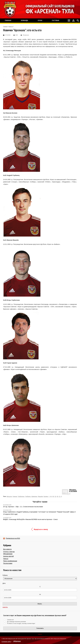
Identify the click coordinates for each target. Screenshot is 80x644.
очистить (5, 607)
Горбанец (28, 496)
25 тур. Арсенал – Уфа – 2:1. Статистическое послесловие (23, 507)
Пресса (6, 559)
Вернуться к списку (41, 529)
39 (53, 496)
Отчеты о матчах (9, 552)
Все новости (7, 549)
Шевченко (34, 496)
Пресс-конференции (10, 561)
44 (51, 496)
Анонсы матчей (8, 556)
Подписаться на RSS (13, 538)
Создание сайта (6, 642)
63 (57, 496)
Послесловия (8, 563)
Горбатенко (21, 496)
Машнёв (40, 496)
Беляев (46, 496)
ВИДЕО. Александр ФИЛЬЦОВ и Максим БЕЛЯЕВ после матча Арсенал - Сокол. (31, 519)
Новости (11, 26)
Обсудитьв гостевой (73, 490)
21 (60, 496)
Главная (5, 26)
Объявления (8, 554)
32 (55, 496)
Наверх (40, 634)
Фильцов (9, 496)
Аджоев (15, 496)
